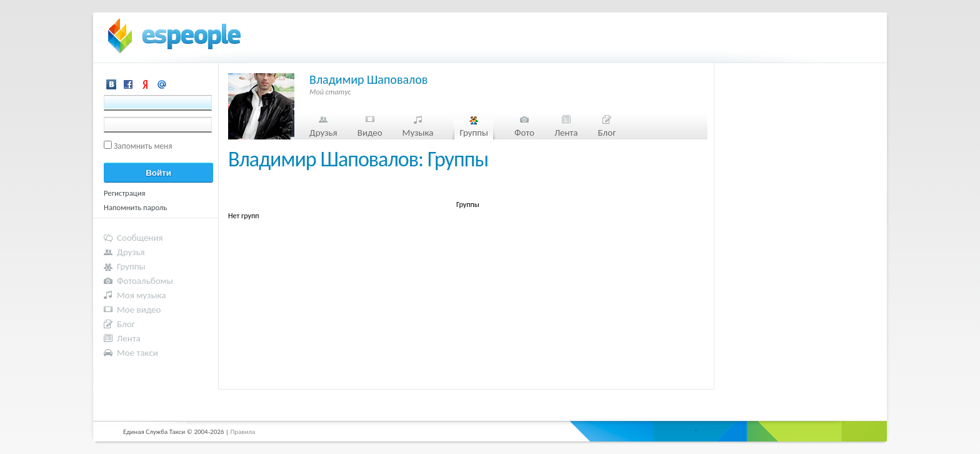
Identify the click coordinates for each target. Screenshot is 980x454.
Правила (242, 432)
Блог (607, 133)
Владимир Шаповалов (368, 79)
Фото (524, 133)
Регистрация (125, 193)
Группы (474, 133)
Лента (566, 133)
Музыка (418, 133)
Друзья (323, 133)
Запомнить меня (143, 146)
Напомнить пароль (135, 207)
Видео (370, 133)
